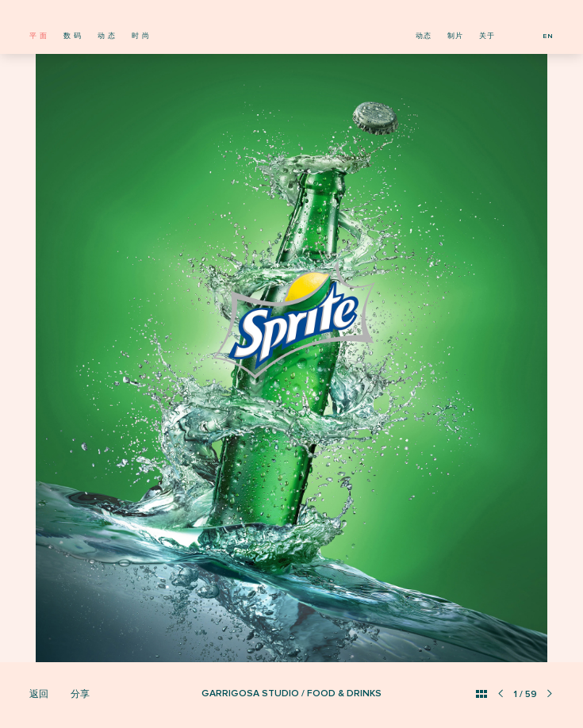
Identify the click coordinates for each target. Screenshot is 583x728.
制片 (455, 36)
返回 (39, 694)
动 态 (107, 36)
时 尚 (141, 36)
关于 (487, 36)
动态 (424, 36)
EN (548, 36)
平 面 (38, 36)
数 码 (73, 36)
